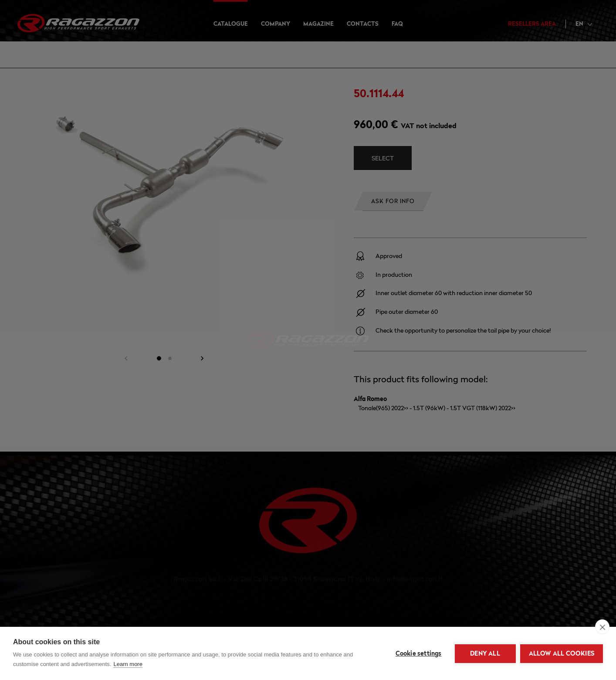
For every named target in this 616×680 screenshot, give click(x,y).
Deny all (485, 653)
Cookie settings (419, 653)
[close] (602, 627)
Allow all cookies (562, 653)
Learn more (128, 664)
